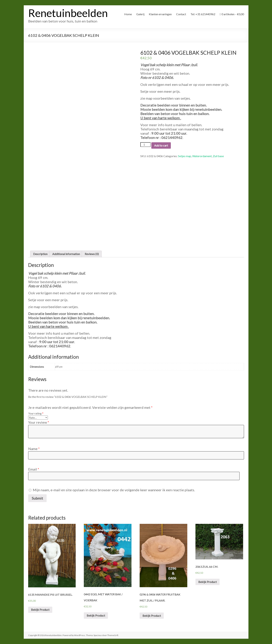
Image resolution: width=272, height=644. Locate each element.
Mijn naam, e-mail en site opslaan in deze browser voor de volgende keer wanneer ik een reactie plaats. (114, 490)
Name (34, 449)
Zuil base (218, 156)
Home (128, 14)
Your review (39, 422)
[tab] (40, 254)
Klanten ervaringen (160, 14)
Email (34, 469)
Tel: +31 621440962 (203, 14)
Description (40, 254)
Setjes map (185, 156)
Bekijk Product (40, 610)
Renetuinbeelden (68, 13)
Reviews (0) (92, 254)
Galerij (140, 14)
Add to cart (161, 145)
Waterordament (202, 156)
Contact (181, 14)
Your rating (36, 413)
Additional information (66, 254)
